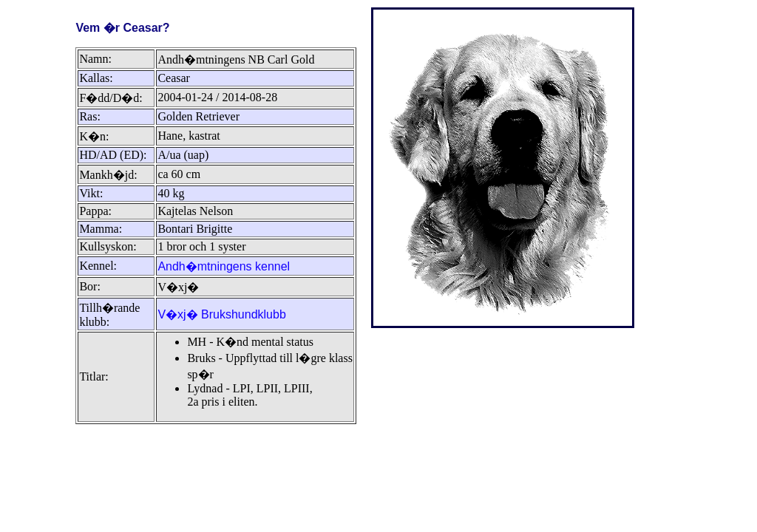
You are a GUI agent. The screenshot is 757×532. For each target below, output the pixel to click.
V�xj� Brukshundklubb (221, 314)
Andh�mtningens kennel (224, 266)
